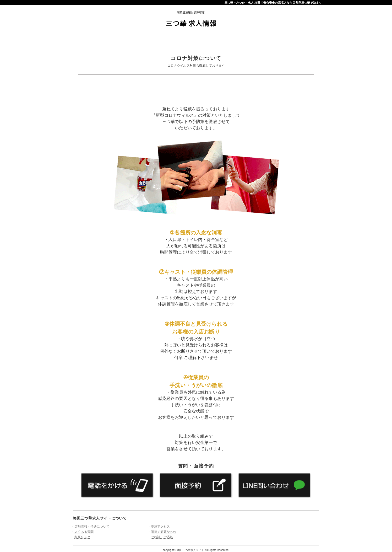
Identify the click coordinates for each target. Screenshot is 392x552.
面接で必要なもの (163, 532)
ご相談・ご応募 (162, 537)
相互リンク (82, 537)
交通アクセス (160, 527)
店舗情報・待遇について (92, 527)
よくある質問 (84, 532)
